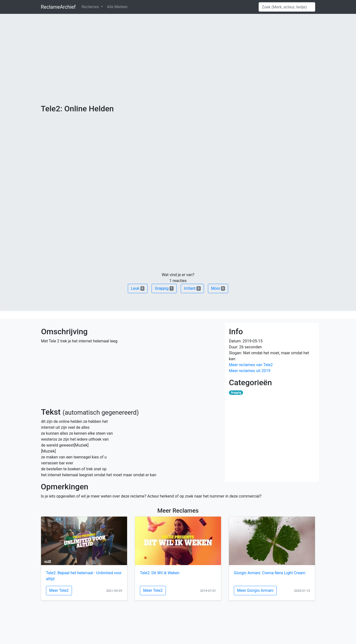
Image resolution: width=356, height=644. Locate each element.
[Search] (287, 7)
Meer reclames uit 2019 (250, 371)
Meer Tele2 (59, 590)
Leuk (138, 288)
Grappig (164, 288)
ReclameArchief (58, 7)
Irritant (192, 288)
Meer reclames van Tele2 (251, 365)
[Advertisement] (178, 67)
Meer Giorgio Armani (255, 590)
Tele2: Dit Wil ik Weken (160, 573)
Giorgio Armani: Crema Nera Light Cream (270, 573)
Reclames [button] (91, 7)
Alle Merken (117, 7)
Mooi (218, 288)
